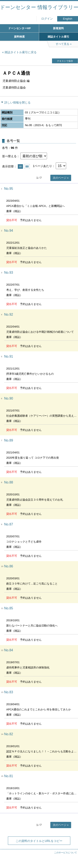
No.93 (9, 273)
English (68, 19)
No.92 (9, 314)
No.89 (9, 440)
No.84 (9, 650)
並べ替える (9, 156)
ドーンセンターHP (19, 28)
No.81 (9, 776)
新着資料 (58, 28)
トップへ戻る (71, 857)
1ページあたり (42, 166)
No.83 (9, 692)
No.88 (9, 482)
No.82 (9, 734)
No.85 (9, 608)
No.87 (9, 524)
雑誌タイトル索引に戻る (21, 52)
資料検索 (19, 37)
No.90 (9, 398)
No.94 (9, 231)
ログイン (47, 19)
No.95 (9, 189)
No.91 (9, 356)
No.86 (9, 566)
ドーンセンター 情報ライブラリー (39, 7)
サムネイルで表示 (27, 166)
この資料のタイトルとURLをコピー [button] (39, 841)
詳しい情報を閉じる (17, 102)
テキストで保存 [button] (65, 61)
